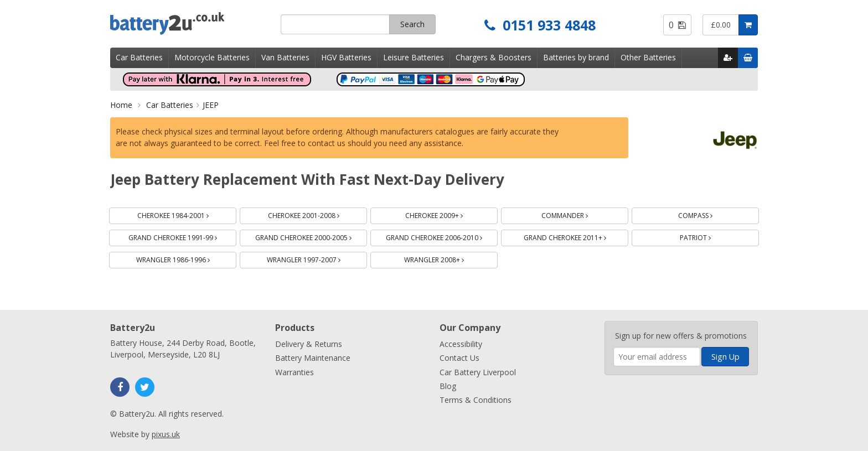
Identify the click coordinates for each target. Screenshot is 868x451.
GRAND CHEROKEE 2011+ (576, 236)
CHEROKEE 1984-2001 (186, 214)
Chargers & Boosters (494, 57)
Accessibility (461, 344)
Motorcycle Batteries (212, 57)
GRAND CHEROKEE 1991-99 (182, 236)
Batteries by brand (576, 57)
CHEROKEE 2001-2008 (317, 214)
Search (412, 24)
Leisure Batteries (414, 57)
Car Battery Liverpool (478, 372)
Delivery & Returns (309, 344)
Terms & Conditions (476, 400)
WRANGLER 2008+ (447, 258)
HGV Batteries (346, 57)
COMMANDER (578, 214)
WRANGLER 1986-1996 (186, 258)
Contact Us (459, 358)
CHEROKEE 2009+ (447, 214)
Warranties (294, 372)
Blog (448, 386)
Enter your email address (614, 316)
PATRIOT (708, 236)
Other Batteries (648, 57)
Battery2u (191, 24)
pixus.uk (166, 434)
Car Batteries (139, 57)
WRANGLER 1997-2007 (317, 258)
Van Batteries (285, 57)
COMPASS (708, 214)
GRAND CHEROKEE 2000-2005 (311, 236)
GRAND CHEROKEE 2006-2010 (442, 236)
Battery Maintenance (313, 358)
